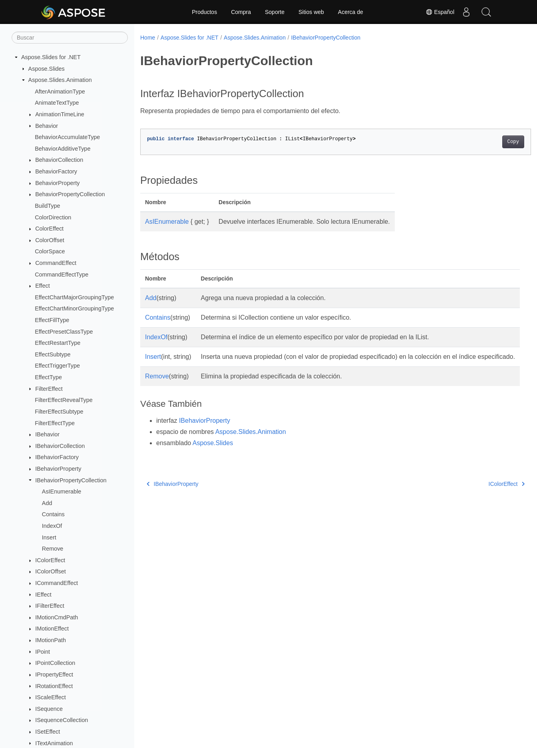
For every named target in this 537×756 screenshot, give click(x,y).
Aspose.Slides (47, 69)
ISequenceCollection (62, 720)
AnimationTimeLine (60, 114)
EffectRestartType (58, 343)
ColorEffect (49, 229)
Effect (43, 286)
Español (440, 12)
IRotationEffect (54, 686)
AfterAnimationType (60, 92)
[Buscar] (70, 38)
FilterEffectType (55, 423)
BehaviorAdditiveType (63, 149)
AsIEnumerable (62, 491)
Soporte (275, 12)
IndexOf (52, 526)
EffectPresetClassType (64, 332)
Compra (241, 12)
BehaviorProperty (57, 183)
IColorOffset (51, 571)
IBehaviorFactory (57, 457)
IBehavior (47, 434)
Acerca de (351, 12)
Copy (486, 142)
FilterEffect (49, 389)
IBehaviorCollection (60, 446)
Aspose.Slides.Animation (60, 80)
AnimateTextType (57, 103)
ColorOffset (50, 240)
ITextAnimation (54, 743)
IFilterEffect (50, 606)
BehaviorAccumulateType (67, 137)
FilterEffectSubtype (59, 412)
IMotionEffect (52, 629)
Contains (53, 514)
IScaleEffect (51, 697)
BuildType (47, 206)
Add (47, 503)
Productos (204, 12)
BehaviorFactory (56, 171)
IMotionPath (51, 640)
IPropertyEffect (54, 674)
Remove (53, 549)
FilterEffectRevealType (64, 400)
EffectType (48, 377)
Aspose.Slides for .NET (51, 57)
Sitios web (311, 12)
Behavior (47, 126)
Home (148, 38)
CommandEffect (56, 263)
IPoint (43, 652)
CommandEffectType (62, 275)
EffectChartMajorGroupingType (74, 297)
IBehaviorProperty (58, 469)
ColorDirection (53, 217)
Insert (49, 537)
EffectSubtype (53, 354)
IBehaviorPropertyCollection (71, 480)
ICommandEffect (57, 583)
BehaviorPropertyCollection (70, 194)
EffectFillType (52, 320)
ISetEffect (48, 732)
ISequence (49, 709)
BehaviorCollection (59, 160)
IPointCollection (55, 663)
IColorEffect (50, 560)
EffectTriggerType (57, 366)
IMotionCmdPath (57, 617)
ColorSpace (50, 251)
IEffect (43, 595)
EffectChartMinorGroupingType (74, 308)
